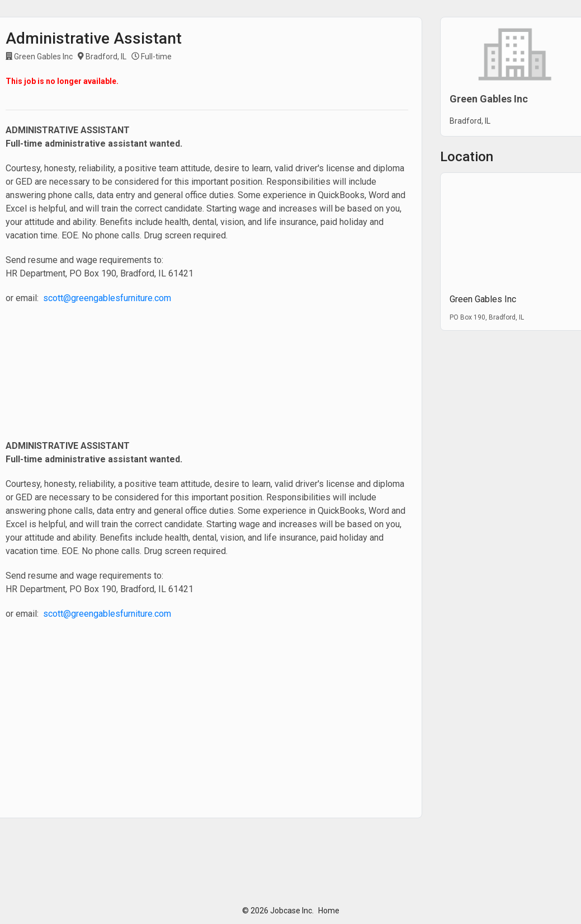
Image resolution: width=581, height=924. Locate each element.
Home (329, 911)
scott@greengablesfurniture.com (107, 298)
